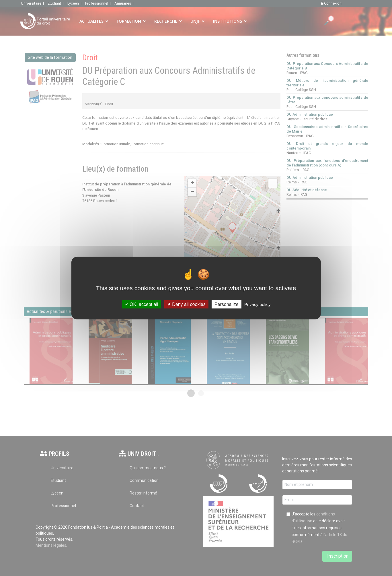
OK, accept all (142, 304)
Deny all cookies (186, 304)
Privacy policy (258, 304)
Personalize (227, 304)
